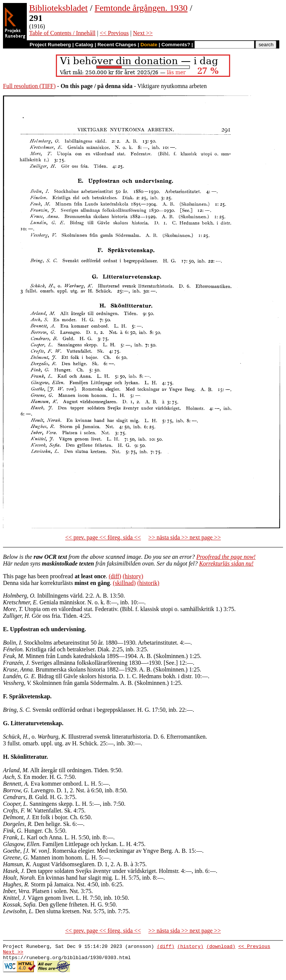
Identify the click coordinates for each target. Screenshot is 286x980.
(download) (221, 947)
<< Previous (114, 33)
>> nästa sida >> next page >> (185, 537)
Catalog (84, 45)
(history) (133, 576)
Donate (149, 45)
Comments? (176, 45)
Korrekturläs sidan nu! (226, 563)
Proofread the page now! (226, 557)
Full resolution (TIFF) (29, 86)
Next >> (143, 33)
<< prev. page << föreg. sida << (103, 537)
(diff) (115, 576)
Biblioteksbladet (58, 8)
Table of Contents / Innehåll (62, 33)
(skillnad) (124, 583)
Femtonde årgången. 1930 (141, 8)
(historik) (148, 583)
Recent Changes (117, 45)
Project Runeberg (50, 45)
